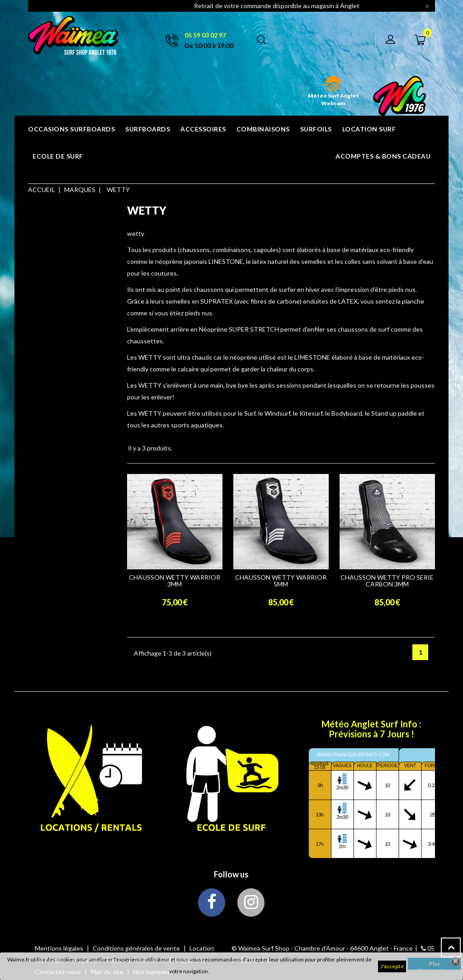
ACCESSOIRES (203, 129)
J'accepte (392, 966)
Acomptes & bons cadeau (383, 156)
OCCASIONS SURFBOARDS (71, 129)
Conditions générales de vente (137, 948)
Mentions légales (60, 948)
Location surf (369, 129)
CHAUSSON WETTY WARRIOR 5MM (281, 581)
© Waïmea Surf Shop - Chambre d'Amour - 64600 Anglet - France (322, 948)
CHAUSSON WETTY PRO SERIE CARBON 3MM (387, 581)
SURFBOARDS (148, 129)
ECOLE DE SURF (58, 156)
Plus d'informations (434, 965)
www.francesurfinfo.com (354, 755)
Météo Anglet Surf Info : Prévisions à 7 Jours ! (371, 729)
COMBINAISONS (263, 129)
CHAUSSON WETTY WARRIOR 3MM (175, 581)
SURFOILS (316, 129)
